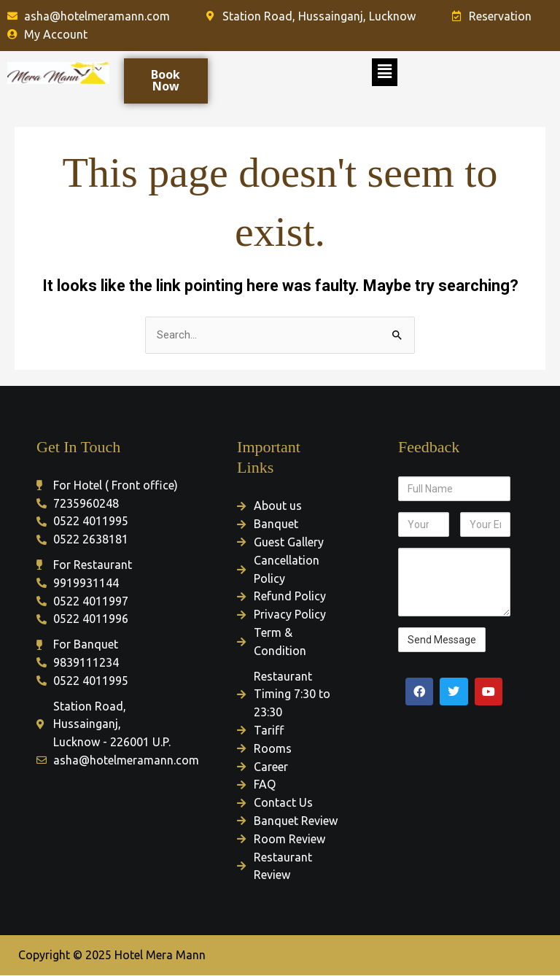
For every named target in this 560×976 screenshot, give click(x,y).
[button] (385, 72)
